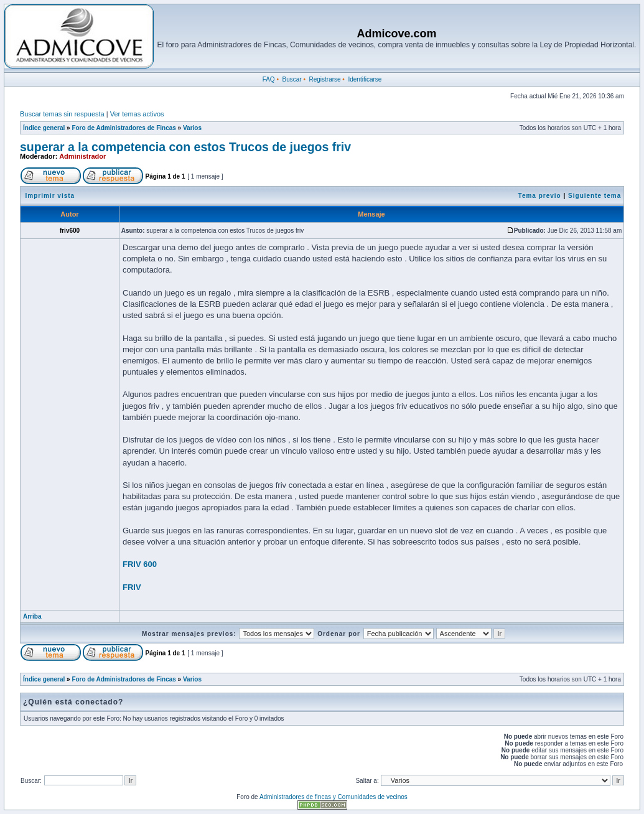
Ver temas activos (137, 114)
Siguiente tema (595, 196)
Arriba (32, 616)
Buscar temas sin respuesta (62, 114)
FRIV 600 (140, 564)
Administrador (82, 156)
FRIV (132, 587)
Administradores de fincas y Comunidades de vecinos (334, 797)
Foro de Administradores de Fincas (124, 128)
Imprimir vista (50, 196)
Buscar (292, 79)
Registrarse (324, 79)
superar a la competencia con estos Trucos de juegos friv (185, 147)
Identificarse (365, 79)
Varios (192, 128)
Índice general (44, 128)
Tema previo (540, 196)
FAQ (269, 79)
